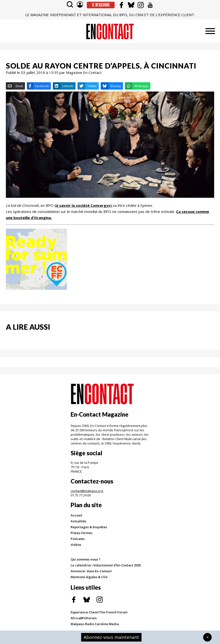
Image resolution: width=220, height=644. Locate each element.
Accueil (76, 515)
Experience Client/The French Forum (99, 612)
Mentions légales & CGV (89, 577)
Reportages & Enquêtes (89, 527)
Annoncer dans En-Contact (91, 571)
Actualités (78, 521)
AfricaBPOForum (84, 618)
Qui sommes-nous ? (86, 559)
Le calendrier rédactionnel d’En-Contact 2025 (106, 565)
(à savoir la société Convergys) (83, 205)
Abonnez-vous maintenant (111, 637)
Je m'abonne (101, 5)
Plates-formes (82, 533)
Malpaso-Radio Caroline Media (95, 624)
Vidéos (76, 545)
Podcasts (78, 539)
